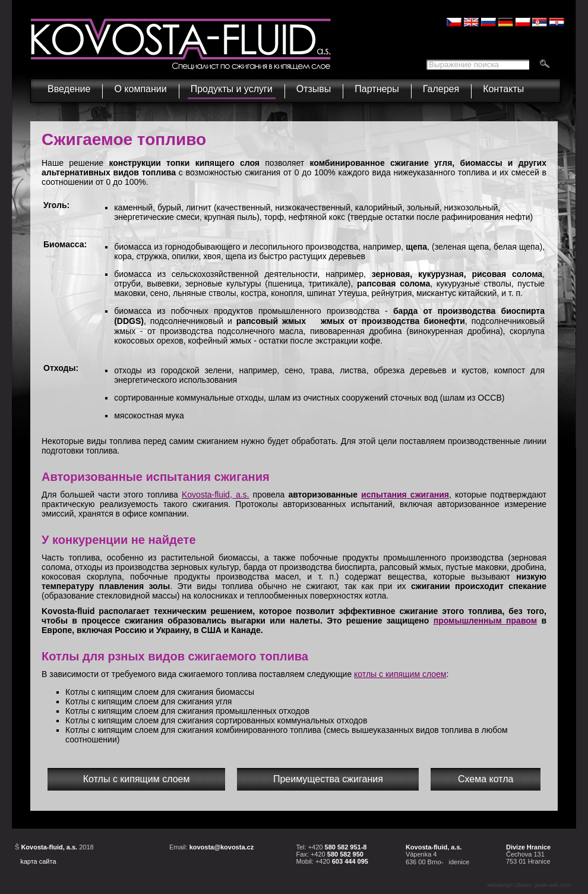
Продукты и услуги (233, 86)
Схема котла (486, 779)
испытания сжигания (405, 495)
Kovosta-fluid (216, 495)
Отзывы (314, 89)
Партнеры (377, 89)
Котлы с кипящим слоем (137, 779)
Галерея (441, 89)
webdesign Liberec (509, 885)
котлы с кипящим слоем (400, 674)
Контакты (503, 89)
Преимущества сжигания (328, 779)
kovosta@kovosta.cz (222, 847)
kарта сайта (38, 861)
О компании (142, 86)
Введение (69, 89)
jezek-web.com (552, 885)
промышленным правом (485, 621)
